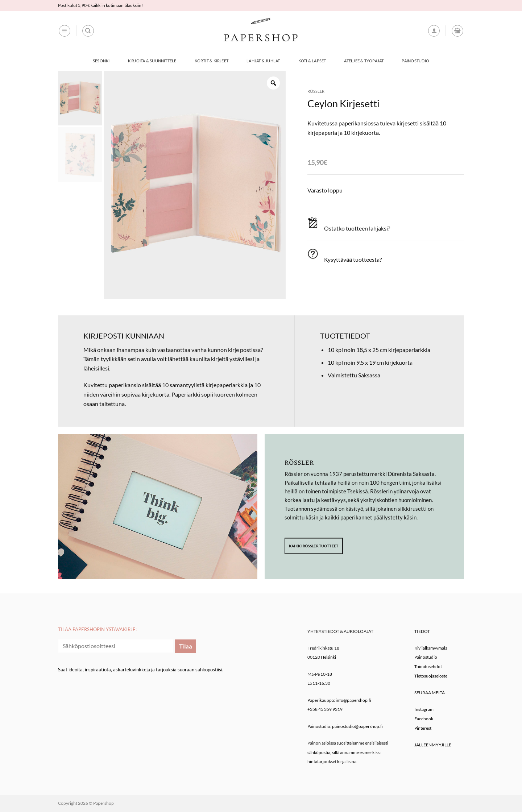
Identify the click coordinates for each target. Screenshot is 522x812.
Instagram (424, 709)
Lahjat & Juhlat (263, 61)
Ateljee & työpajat (364, 61)
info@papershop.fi (353, 700)
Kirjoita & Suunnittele (152, 61)
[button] (65, 31)
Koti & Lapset (312, 61)
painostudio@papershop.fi (357, 726)
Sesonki (101, 61)
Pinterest (423, 728)
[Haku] (88, 31)
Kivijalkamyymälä (431, 648)
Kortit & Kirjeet (212, 61)
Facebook (424, 719)
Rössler (316, 91)
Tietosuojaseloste (431, 676)
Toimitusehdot (428, 666)
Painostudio (415, 61)
